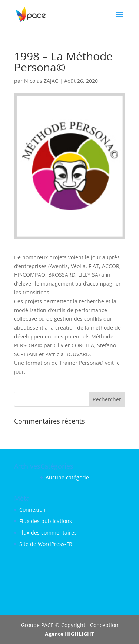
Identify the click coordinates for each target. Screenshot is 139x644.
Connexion (32, 510)
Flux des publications (46, 521)
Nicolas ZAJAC (41, 81)
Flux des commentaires (48, 532)
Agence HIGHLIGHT (69, 634)
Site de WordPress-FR (46, 544)
